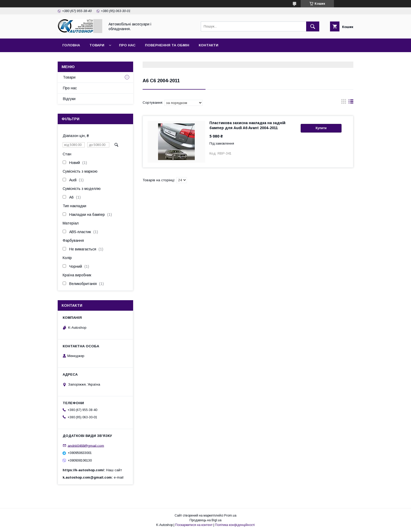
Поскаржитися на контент (194, 525)
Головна (71, 45)
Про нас (127, 45)
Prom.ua (230, 515)
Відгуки (69, 99)
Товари (97, 45)
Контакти (209, 45)
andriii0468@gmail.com (86, 445)
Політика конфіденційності (235, 525)
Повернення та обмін (167, 45)
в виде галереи (344, 103)
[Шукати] (313, 26)
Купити (321, 128)
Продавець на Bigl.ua (206, 520)
